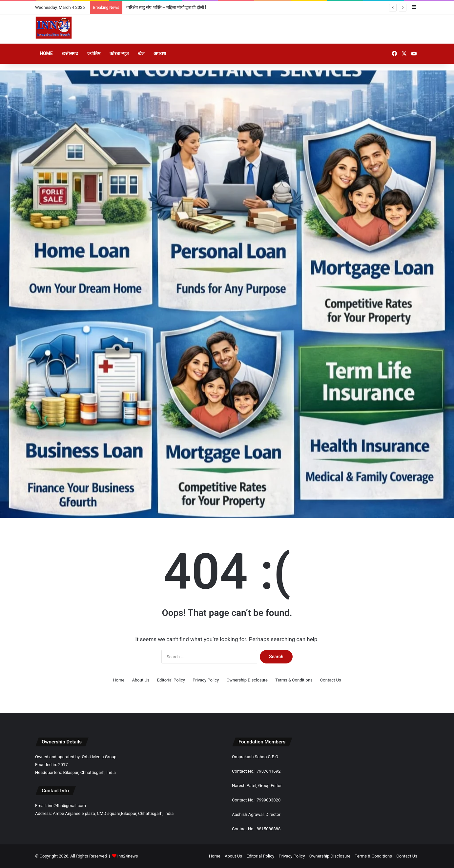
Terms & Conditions (294, 680)
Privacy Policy (206, 680)
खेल (141, 53)
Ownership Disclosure (247, 680)
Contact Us (331, 680)
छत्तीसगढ (70, 53)
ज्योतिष (94, 53)
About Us (141, 680)
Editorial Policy (171, 680)
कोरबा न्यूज (119, 53)
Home (46, 53)
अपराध (160, 53)
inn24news (128, 856)
